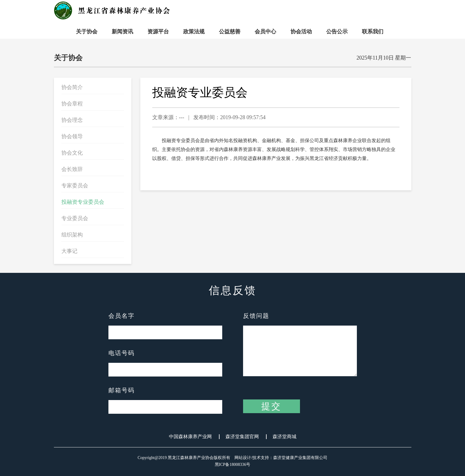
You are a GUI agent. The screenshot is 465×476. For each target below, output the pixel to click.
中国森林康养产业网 (190, 437)
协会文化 (72, 153)
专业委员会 (75, 218)
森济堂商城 (284, 437)
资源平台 (158, 32)
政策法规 (194, 32)
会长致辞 (72, 169)
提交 (271, 406)
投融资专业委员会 (83, 202)
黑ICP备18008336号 (233, 465)
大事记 (69, 251)
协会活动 (301, 32)
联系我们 (373, 32)
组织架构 (72, 235)
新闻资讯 (122, 32)
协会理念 (72, 120)
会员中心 (265, 32)
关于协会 (87, 32)
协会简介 (72, 87)
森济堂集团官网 (242, 437)
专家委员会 (75, 186)
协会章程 (72, 104)
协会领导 (72, 136)
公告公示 (337, 32)
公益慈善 (230, 32)
